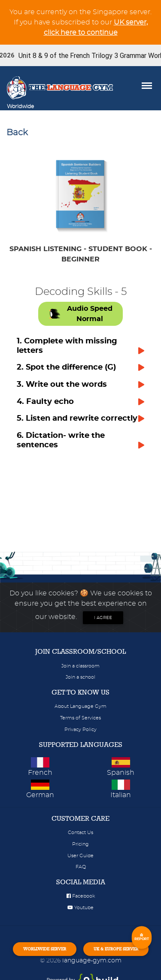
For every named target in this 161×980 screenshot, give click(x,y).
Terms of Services (80, 718)
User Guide (80, 856)
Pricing (80, 844)
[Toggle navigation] (46, 106)
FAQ (81, 867)
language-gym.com (92, 960)
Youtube (80, 908)
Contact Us (80, 833)
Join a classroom (80, 666)
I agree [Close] (103, 618)
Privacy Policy (80, 730)
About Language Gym (80, 706)
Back (17, 133)
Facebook (81, 896)
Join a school (80, 677)
